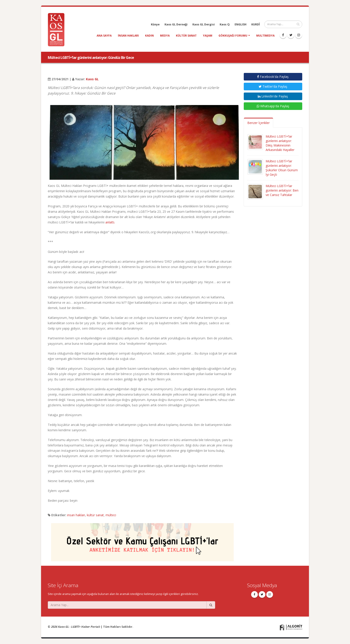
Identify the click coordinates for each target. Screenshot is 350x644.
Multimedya (265, 36)
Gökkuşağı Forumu (233, 36)
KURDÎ (256, 24)
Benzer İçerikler (258, 123)
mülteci (111, 515)
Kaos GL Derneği (176, 24)
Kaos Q (225, 24)
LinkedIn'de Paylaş (273, 96)
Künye (155, 24)
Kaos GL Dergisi (204, 24)
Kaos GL (92, 79)
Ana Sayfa (104, 36)
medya (165, 36)
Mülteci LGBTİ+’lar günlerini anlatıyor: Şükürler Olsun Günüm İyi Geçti (282, 168)
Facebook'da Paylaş (273, 77)
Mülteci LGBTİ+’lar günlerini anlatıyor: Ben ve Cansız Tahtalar (282, 190)
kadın (149, 36)
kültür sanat (186, 36)
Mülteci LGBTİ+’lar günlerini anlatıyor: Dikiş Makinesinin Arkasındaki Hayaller (280, 143)
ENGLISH (241, 24)
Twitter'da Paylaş (273, 86)
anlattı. (110, 222)
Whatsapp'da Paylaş (273, 106)
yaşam (208, 36)
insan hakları (128, 36)
